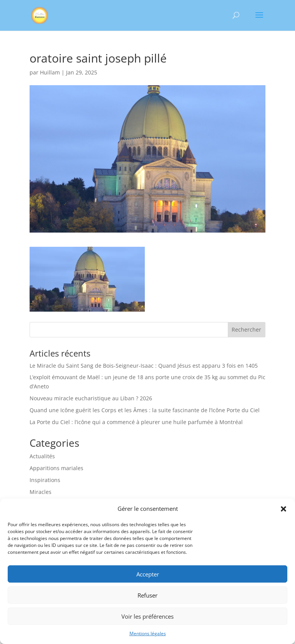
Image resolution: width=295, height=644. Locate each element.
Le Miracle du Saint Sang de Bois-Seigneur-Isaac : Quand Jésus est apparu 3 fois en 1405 (144, 366)
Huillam (50, 72)
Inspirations (45, 480)
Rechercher (246, 329)
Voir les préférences (147, 616)
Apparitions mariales (56, 468)
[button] (283, 509)
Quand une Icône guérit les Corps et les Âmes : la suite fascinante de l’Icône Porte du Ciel (145, 410)
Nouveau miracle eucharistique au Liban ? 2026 (91, 398)
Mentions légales (148, 633)
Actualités (42, 456)
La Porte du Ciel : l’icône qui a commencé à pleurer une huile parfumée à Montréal (136, 422)
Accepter (148, 574)
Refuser (147, 595)
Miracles (41, 492)
